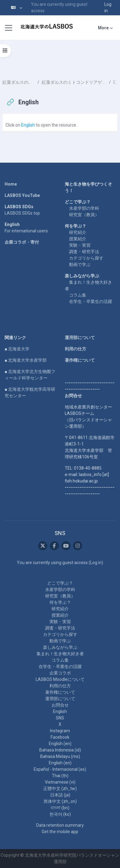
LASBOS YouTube (22, 195)
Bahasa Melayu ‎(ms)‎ (60, 756)
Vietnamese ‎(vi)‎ (60, 782)
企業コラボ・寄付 (22, 242)
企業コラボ (60, 673)
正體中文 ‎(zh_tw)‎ (60, 789)
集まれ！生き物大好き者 (60, 654)
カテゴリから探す (86, 258)
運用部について (80, 338)
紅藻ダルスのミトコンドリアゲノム (19, 82)
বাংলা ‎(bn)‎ (60, 808)
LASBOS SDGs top (22, 213)
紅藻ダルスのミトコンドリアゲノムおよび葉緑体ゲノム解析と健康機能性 (74, 82)
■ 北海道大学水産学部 (26, 360)
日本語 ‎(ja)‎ (60, 795)
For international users (26, 231)
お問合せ (60, 705)
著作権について (80, 360)
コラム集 (78, 295)
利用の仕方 (75, 349)
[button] (17, 8)
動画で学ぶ (80, 264)
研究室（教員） (84, 215)
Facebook (60, 737)
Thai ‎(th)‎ (60, 776)
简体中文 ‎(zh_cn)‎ (60, 801)
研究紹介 (78, 232)
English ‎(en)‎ (60, 744)
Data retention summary (60, 825)
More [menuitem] (103, 28)
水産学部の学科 (84, 208)
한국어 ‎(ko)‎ (60, 814)
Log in (108, 7)
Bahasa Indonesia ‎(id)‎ (60, 750)
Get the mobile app (60, 832)
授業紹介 (78, 239)
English (28, 125)
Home (11, 184)
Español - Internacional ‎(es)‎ (60, 769)
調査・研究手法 (84, 252)
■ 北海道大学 (17, 349)
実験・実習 (80, 245)
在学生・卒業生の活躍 (91, 301)
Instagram (60, 731)
